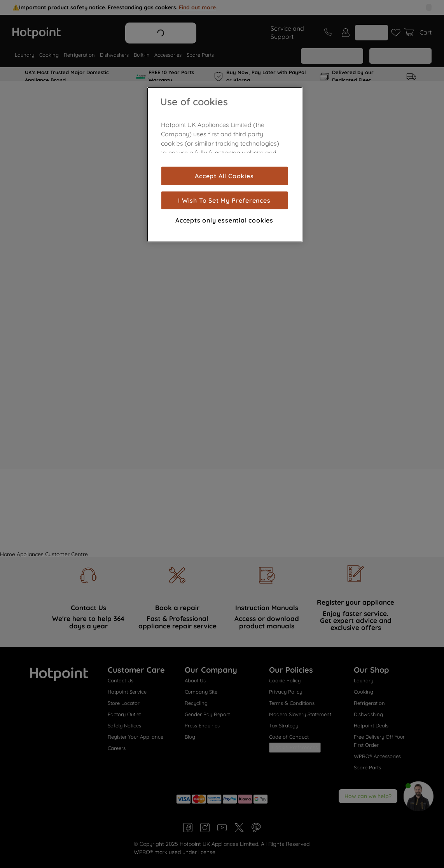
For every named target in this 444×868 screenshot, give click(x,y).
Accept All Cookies (224, 176)
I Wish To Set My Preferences (224, 200)
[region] (225, 165)
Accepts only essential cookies (224, 220)
